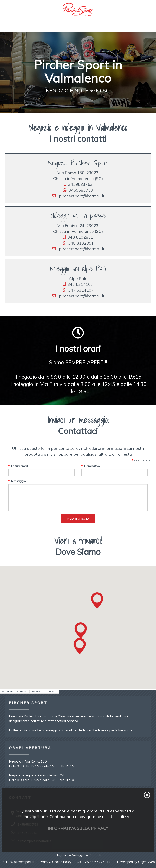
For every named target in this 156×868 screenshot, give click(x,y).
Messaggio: (19, 481)
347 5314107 (78, 284)
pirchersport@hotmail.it (78, 196)
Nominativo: (92, 466)
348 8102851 (78, 237)
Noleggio (78, 855)
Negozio (62, 855)
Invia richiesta (78, 519)
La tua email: (20, 466)
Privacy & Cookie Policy (55, 862)
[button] (81, 631)
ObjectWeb (146, 862)
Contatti (95, 855)
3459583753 (78, 184)
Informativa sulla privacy (78, 828)
